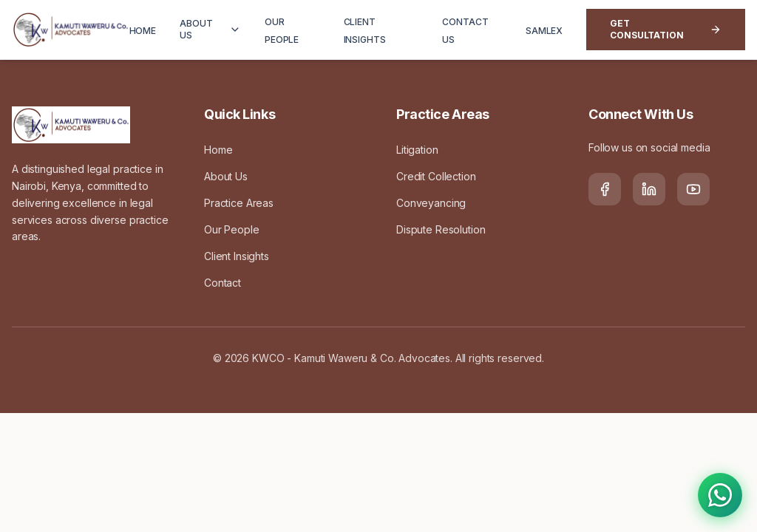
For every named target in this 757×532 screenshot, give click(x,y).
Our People (232, 229)
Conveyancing (431, 203)
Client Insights (237, 256)
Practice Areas (239, 203)
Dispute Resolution (441, 229)
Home (218, 150)
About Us (226, 176)
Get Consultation (666, 29)
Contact (223, 283)
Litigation (417, 150)
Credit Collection (436, 176)
